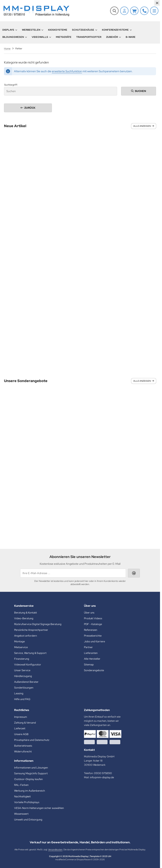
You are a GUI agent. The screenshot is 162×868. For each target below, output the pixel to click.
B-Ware (131, 37)
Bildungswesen (15, 37)
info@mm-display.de (102, 777)
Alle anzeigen (144, 126)
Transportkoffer (89, 37)
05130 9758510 (103, 773)
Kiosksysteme (58, 30)
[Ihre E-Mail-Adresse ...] (73, 573)
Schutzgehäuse (85, 30)
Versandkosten (55, 849)
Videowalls (41, 37)
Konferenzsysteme (117, 30)
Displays (10, 30)
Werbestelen (33, 30)
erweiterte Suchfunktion (67, 71)
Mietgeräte (64, 37)
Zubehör (114, 37)
